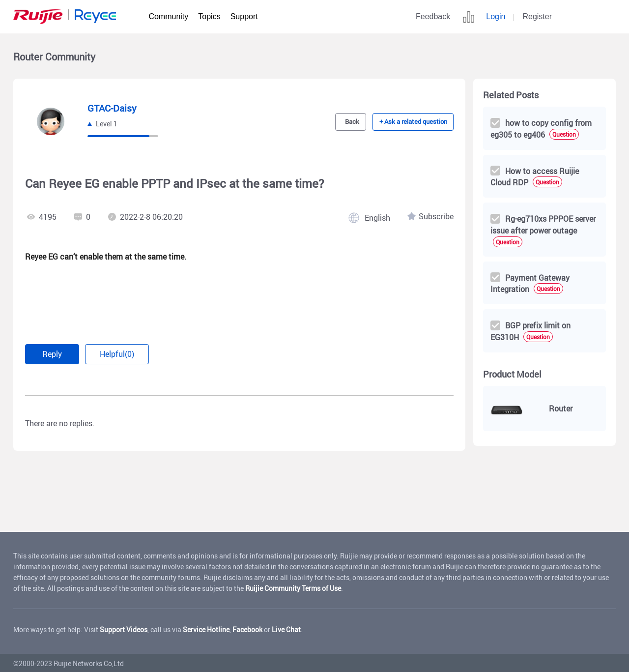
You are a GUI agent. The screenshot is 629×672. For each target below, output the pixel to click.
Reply (55, 353)
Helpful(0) (126, 353)
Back (350, 122)
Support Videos (124, 628)
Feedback (433, 16)
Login (496, 16)
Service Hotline (206, 628)
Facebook (247, 628)
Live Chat (286, 628)
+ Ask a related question (413, 122)
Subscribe (436, 217)
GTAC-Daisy (113, 108)
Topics (209, 16)
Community (168, 16)
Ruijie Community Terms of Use (293, 587)
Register (537, 16)
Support (244, 16)
